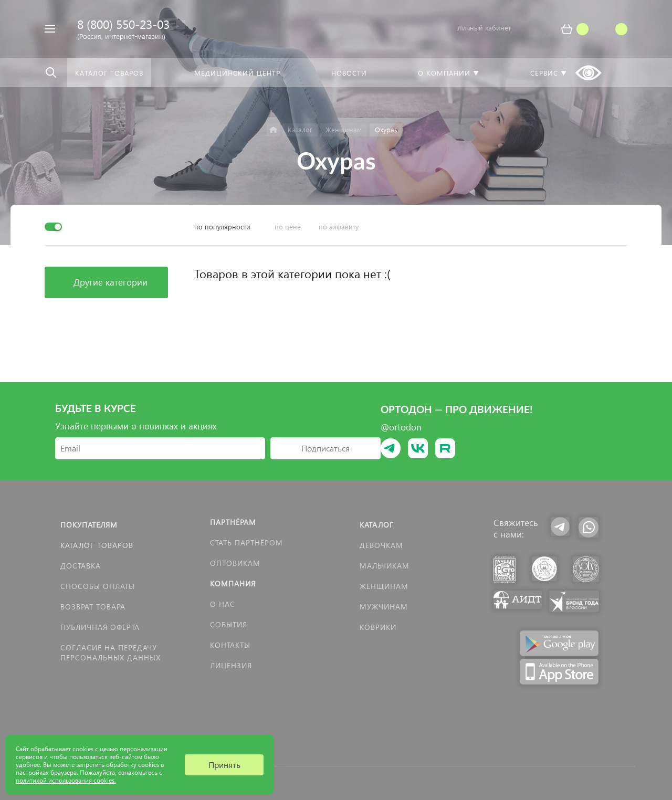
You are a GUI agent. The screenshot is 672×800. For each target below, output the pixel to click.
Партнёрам (233, 522)
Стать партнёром (246, 543)
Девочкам (381, 545)
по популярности (222, 227)
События (229, 624)
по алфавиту (339, 227)
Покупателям (89, 525)
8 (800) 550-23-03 (123, 24)
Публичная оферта (100, 627)
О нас (223, 604)
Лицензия (231, 665)
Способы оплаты (98, 586)
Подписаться (325, 448)
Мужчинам (384, 607)
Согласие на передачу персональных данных (111, 652)
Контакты (230, 645)
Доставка (81, 566)
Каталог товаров (97, 545)
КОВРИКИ (378, 627)
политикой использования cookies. (66, 780)
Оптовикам (235, 563)
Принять (224, 765)
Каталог (377, 525)
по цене (288, 227)
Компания (233, 583)
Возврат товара (93, 607)
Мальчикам (385, 566)
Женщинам (384, 586)
